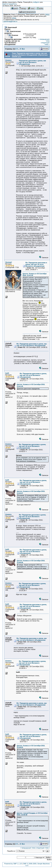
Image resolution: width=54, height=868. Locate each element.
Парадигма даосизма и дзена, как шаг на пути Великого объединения (13, 42)
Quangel (9, 262)
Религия (15, 35)
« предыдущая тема (28, 848)
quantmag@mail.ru (10, 21)
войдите (36, 2)
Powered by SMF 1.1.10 (13, 864)
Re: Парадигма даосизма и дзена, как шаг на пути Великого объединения (36, 264)
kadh (7, 373)
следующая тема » (45, 44)
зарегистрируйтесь (10, 4)
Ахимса (8, 60)
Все (23, 49)
